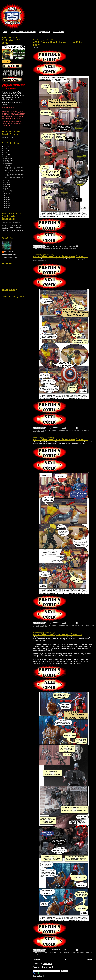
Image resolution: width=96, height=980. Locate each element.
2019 (6, 150)
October (8, 162)
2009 (6, 206)
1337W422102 (9, 252)
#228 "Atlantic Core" (76, 663)
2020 (6, 148)
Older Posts (90, 959)
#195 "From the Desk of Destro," (45, 661)
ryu (91, 430)
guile (72, 430)
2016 (6, 156)
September (9, 164)
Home (5, 32)
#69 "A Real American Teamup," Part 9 (76, 659)
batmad (40, 952)
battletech (46, 952)
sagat (37, 627)
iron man (76, 430)
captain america (47, 249)
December (9, 158)
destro (72, 625)
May (7, 184)
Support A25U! (45, 32)
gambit (82, 952)
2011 (6, 202)
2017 (6, 154)
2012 (6, 200)
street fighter (73, 249)
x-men (43, 432)
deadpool (55, 249)
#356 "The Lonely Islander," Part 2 (57, 634)
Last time (36, 259)
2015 (6, 194)
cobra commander (53, 430)
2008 (6, 208)
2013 (6, 198)
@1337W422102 (7, 137)
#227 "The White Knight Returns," (56, 663)
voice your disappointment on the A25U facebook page (53, 656)
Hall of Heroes (59, 32)
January (8, 192)
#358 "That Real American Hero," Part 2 (60, 256)
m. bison (61, 249)
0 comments (71, 246)
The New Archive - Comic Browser (23, 32)
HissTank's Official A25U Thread (12, 225)
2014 (6, 196)
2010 (6, 204)
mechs (92, 952)
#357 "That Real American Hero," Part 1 (60, 440)
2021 (6, 146)
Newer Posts (38, 959)
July (7, 181)
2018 (6, 152)
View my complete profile (10, 257)
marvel (66, 249)
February (8, 190)
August (8, 166)
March (8, 188)
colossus (61, 430)
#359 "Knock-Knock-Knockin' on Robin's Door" (14, 168)
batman (40, 249)
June (7, 183)
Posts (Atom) (48, 964)
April (7, 186)
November (9, 160)
